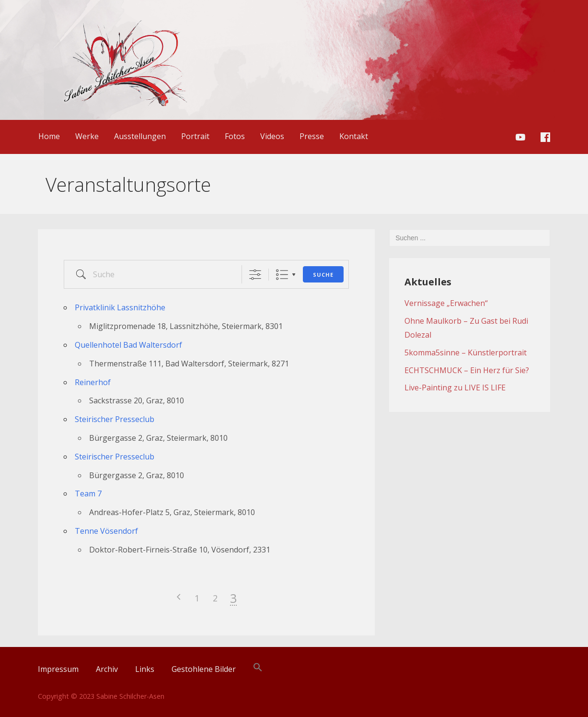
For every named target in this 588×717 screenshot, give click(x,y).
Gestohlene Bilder (204, 669)
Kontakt (354, 136)
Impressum (58, 669)
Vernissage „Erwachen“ (446, 303)
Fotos (235, 136)
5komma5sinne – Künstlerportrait (466, 353)
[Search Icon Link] (258, 669)
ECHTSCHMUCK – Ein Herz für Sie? (467, 370)
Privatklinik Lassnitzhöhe (120, 307)
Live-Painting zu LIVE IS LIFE (455, 388)
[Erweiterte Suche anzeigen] (255, 275)
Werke (87, 136)
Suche (323, 275)
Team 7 (88, 494)
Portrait (195, 136)
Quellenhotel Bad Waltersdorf (128, 345)
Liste (282, 275)
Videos (272, 136)
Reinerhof (93, 382)
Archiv (107, 669)
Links (145, 669)
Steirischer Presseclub (115, 419)
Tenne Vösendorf (106, 531)
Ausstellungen (140, 136)
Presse (312, 136)
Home (49, 136)
